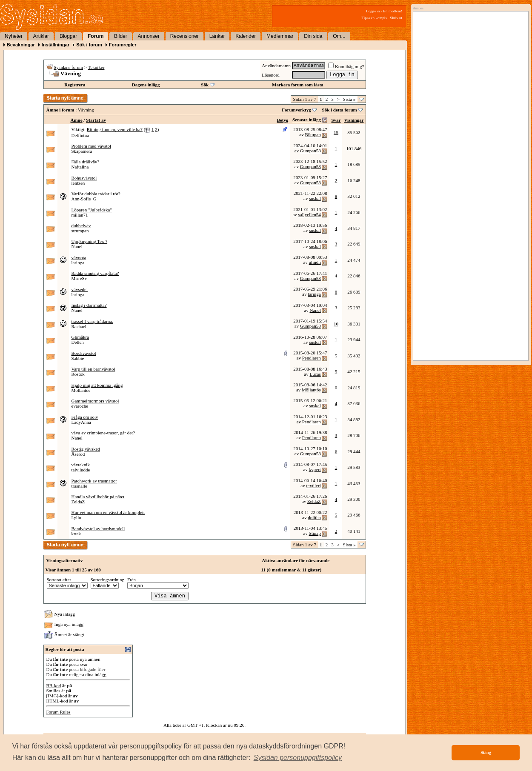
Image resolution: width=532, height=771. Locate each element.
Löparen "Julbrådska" (92, 210)
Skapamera (82, 151)
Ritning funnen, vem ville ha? (115, 129)
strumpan (80, 231)
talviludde (81, 470)
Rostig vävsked (86, 449)
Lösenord (271, 75)
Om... (339, 36)
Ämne (77, 120)
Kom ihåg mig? (346, 66)
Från (132, 580)
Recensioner (184, 36)
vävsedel (80, 289)
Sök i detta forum (340, 110)
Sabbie (78, 358)
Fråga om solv (85, 417)
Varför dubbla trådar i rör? (96, 194)
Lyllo (76, 517)
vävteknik (81, 465)
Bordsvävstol (84, 353)
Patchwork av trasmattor (94, 481)
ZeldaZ (78, 502)
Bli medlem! (393, 11)
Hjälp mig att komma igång (97, 385)
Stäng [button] (486, 752)
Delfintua (80, 135)
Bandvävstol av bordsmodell (98, 528)
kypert (315, 469)
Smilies (53, 691)
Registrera (75, 85)
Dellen (78, 342)
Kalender (246, 36)
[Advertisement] (469, 101)
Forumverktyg (296, 110)
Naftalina (80, 167)
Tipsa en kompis (374, 18)
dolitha (314, 517)
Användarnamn (276, 66)
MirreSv (79, 278)
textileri (313, 485)
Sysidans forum (68, 67)
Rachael (79, 326)
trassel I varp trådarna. (92, 321)
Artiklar (41, 36)
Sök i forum (89, 45)
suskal (315, 198)
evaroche (80, 406)
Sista (349, 99)
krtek (76, 534)
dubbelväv (81, 226)
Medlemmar (280, 36)
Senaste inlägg (307, 120)
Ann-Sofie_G (84, 199)
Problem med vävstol (92, 146)
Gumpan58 (310, 151)
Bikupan (313, 134)
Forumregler (123, 45)
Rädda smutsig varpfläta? (95, 273)
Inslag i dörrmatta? (89, 305)
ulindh (315, 262)
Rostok (78, 374)
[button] (298, 758)
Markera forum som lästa (298, 85)
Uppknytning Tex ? (90, 241)
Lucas (315, 374)
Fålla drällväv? (86, 162)
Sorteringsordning (107, 580)
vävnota (79, 257)
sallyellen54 (310, 214)
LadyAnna (81, 422)
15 (336, 132)
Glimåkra (80, 337)
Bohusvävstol (84, 178)
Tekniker (96, 67)
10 (336, 324)
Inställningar (56, 45)
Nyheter (14, 36)
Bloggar (68, 36)
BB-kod (54, 685)
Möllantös (81, 390)
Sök (205, 85)
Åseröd (78, 454)
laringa (78, 263)
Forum (96, 36)
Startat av (96, 120)
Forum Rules (59, 712)
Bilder (121, 36)
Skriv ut (396, 18)
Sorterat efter (59, 580)
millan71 (80, 215)
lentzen (78, 183)
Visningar (354, 120)
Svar (336, 120)
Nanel (77, 246)
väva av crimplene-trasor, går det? (103, 433)
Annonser (149, 36)
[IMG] (53, 696)
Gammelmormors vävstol (95, 401)
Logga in (373, 11)
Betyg (283, 120)
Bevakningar (21, 45)
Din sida (313, 36)
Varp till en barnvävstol (93, 369)
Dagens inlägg (146, 85)
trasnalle (79, 486)
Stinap (315, 533)
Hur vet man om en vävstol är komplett (108, 512)
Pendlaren (312, 358)
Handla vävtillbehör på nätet (98, 497)
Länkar (217, 36)
